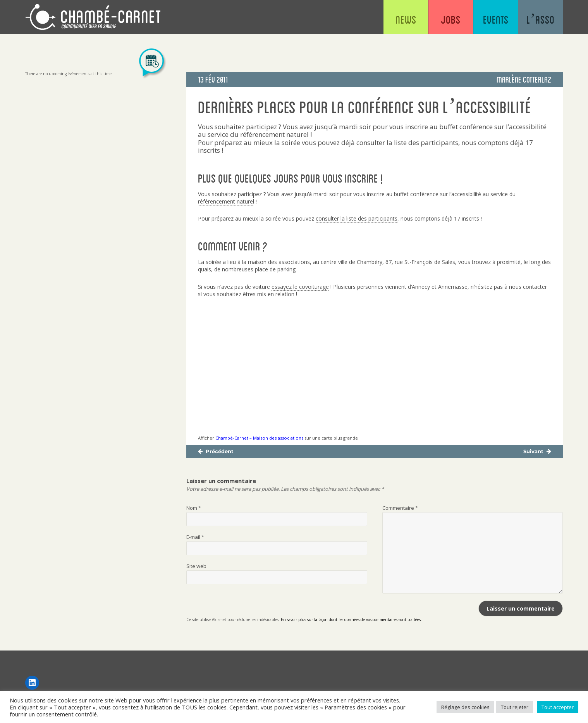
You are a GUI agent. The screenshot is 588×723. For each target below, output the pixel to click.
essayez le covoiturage (300, 287)
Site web (196, 566)
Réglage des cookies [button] (465, 707)
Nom (194, 508)
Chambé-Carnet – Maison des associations (259, 438)
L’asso (541, 19)
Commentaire (400, 508)
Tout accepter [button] (558, 707)
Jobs (451, 19)
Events (496, 19)
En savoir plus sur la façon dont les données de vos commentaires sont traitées (351, 619)
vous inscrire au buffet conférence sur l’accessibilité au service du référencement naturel (357, 198)
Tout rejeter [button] (515, 707)
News (406, 19)
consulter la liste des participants (357, 218)
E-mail (195, 537)
